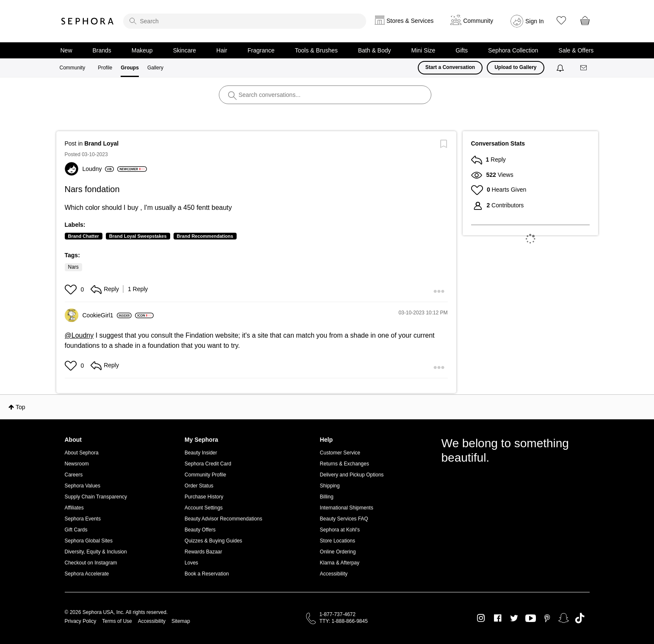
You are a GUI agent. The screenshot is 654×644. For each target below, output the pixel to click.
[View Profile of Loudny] (98, 169)
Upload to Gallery (515, 67)
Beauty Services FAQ (344, 519)
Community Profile (205, 475)
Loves (191, 563)
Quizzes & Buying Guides (213, 541)
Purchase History (204, 497)
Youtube (531, 619)
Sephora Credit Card (208, 464)
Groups (130, 68)
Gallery (155, 68)
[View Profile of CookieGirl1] (107, 315)
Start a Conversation (450, 67)
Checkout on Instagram (91, 563)
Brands (102, 50)
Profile (105, 68)
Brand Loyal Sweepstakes (138, 236)
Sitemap (181, 621)
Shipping (330, 486)
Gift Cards (76, 530)
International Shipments (347, 508)
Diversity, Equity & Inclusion (96, 552)
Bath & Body (375, 50)
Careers (74, 475)
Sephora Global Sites (89, 541)
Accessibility (334, 574)
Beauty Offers (200, 530)
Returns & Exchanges (345, 464)
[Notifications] (561, 68)
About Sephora (82, 453)
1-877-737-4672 (338, 614)
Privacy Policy (81, 621)
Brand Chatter (84, 236)
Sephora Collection (513, 50)
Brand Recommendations (205, 236)
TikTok (580, 618)
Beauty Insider (201, 453)
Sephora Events (83, 519)
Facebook (498, 618)
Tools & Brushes (316, 50)
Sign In (535, 21)
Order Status (199, 486)
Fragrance (261, 50)
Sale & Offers (576, 50)
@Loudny (79, 335)
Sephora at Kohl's (340, 530)
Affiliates (74, 508)
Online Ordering (338, 552)
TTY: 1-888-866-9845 (344, 621)
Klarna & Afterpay (340, 563)
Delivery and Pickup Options (352, 475)
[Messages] (584, 68)
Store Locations (338, 541)
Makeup (142, 50)
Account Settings (204, 508)
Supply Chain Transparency (96, 497)
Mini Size (424, 50)
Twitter (514, 618)
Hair (222, 50)
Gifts (462, 50)
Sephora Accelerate (87, 574)
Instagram (481, 618)
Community (73, 68)
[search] (245, 21)
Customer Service (340, 453)
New (66, 50)
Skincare (185, 50)
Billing (327, 497)
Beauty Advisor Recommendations (223, 519)
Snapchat (564, 618)
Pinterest (547, 618)
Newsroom (77, 464)
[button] (72, 289)
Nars (73, 267)
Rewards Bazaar (203, 552)
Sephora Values (83, 486)
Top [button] (21, 407)
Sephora (88, 21)
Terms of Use (117, 621)
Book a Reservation (207, 574)
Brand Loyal (101, 143)
